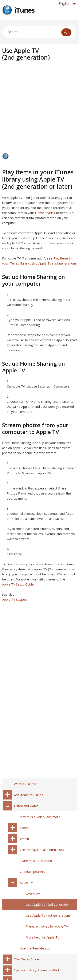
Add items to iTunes (29, 795)
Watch (24, 839)
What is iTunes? (25, 784)
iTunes (24, 10)
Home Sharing (45, 213)
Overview (33, 893)
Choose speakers (32, 872)
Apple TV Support (15, 599)
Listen (24, 828)
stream (7, 203)
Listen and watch (26, 806)
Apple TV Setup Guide (18, 584)
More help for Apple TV (43, 937)
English (68, 4)
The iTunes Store (26, 959)
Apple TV (26, 882)
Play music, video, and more (40, 817)
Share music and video (36, 861)
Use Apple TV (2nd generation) (48, 904)
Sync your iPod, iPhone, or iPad (36, 970)
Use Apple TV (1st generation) (48, 915)
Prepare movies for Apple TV (47, 926)
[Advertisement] (39, 110)
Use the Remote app (35, 948)
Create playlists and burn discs (42, 850)
